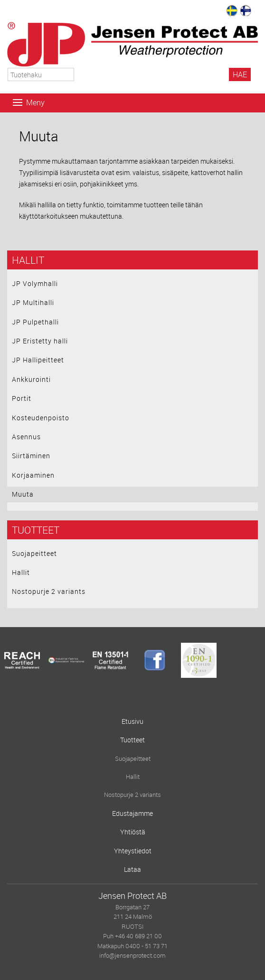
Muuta (23, 494)
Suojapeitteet (34, 553)
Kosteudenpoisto (41, 418)
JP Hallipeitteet (38, 360)
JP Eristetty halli (40, 341)
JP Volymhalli (35, 283)
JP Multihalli (33, 302)
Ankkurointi (31, 379)
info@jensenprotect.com (132, 956)
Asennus (26, 437)
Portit (22, 398)
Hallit (28, 260)
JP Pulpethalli (35, 322)
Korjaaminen (33, 475)
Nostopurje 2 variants (49, 591)
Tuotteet (36, 530)
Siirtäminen (31, 456)
